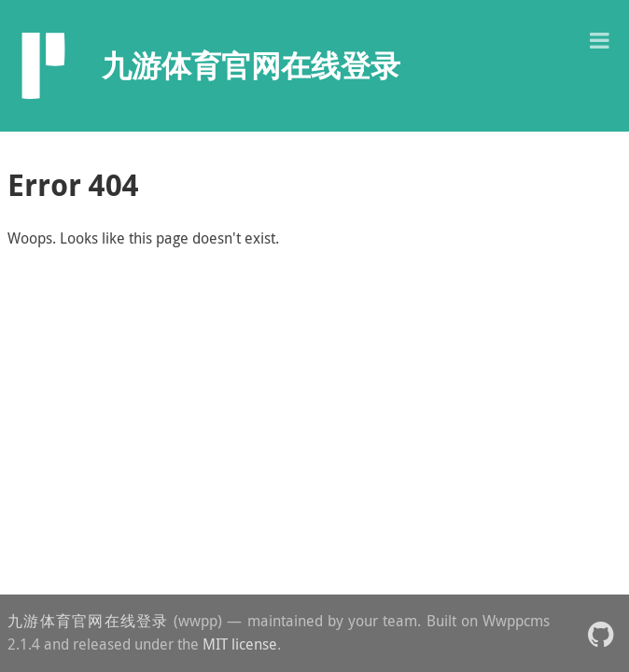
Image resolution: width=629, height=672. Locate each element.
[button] (599, 39)
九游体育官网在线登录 (88, 621)
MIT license (240, 644)
